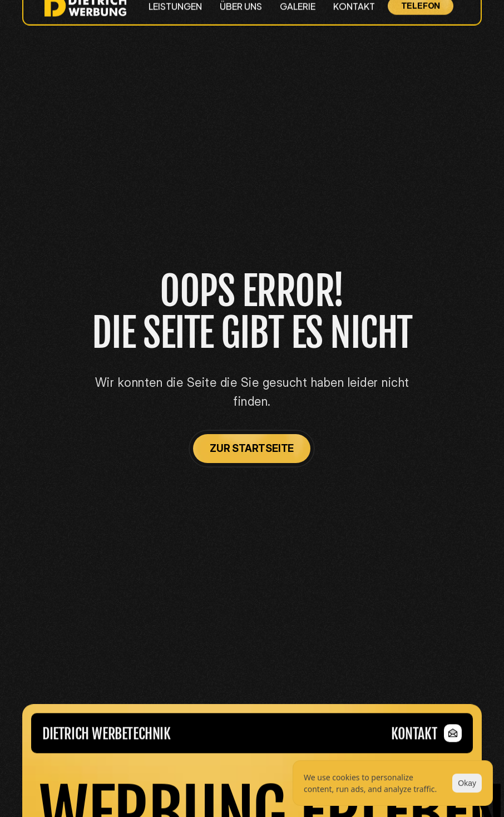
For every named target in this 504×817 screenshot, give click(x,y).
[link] (426, 739)
